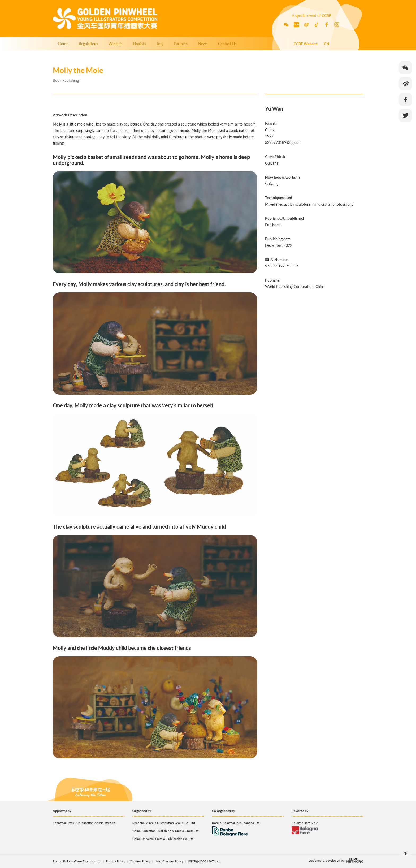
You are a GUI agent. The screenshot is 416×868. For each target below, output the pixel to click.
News (203, 44)
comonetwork (355, 860)
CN (327, 44)
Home (63, 44)
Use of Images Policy (169, 861)
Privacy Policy (116, 861)
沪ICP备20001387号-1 (204, 861)
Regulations (88, 44)
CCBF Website (306, 44)
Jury (160, 44)
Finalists (139, 44)
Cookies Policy (140, 861)
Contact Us (227, 44)
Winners (115, 44)
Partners (181, 44)
